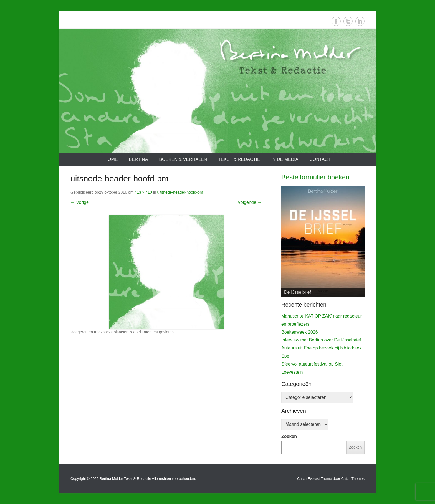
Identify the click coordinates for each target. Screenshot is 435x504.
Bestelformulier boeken (315, 177)
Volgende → (250, 202)
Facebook (336, 21)
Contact (320, 159)
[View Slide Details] (323, 241)
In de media (285, 159)
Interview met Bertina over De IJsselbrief (321, 340)
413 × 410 (143, 192)
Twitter (348, 21)
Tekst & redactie (239, 159)
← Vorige (80, 202)
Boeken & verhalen (183, 159)
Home (111, 159)
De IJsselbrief (298, 292)
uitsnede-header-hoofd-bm (180, 192)
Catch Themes (353, 479)
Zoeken (289, 436)
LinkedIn (360, 21)
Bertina (138, 159)
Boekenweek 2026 (300, 332)
